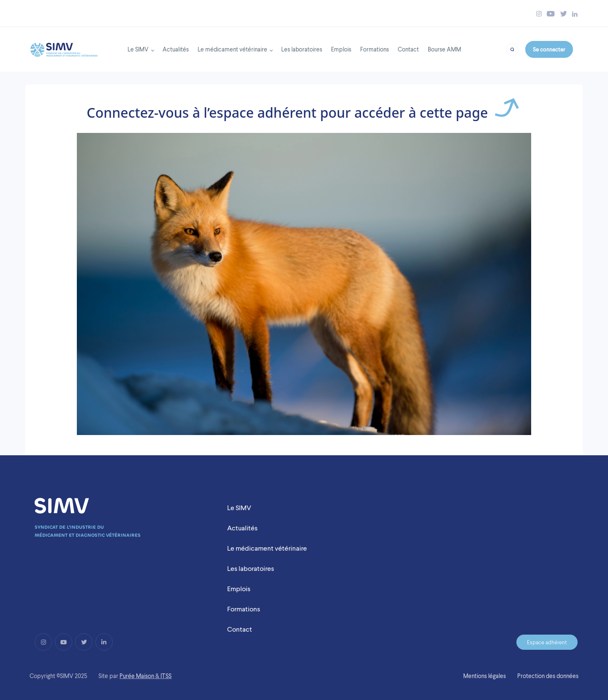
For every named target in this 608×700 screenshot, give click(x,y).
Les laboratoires (302, 49)
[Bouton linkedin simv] (575, 14)
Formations (375, 49)
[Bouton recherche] (512, 49)
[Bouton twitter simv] (564, 14)
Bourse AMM (444, 49)
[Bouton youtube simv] (551, 14)
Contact (408, 49)
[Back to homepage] (64, 47)
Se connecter (549, 49)
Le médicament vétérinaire (232, 49)
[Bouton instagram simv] (539, 14)
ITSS (166, 676)
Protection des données (548, 676)
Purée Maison (137, 676)
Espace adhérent (547, 642)
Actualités (176, 49)
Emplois (341, 49)
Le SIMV (138, 49)
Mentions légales (484, 676)
